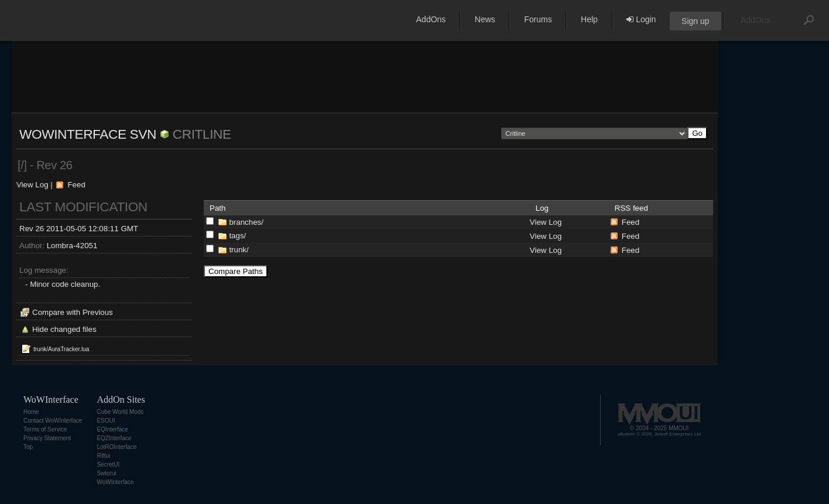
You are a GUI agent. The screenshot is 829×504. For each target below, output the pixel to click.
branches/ (246, 222)
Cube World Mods (120, 412)
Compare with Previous (73, 312)
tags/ (237, 236)
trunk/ (239, 250)
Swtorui (106, 473)
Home (31, 412)
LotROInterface (117, 447)
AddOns (431, 19)
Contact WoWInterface (53, 421)
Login (641, 19)
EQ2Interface (114, 438)
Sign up (695, 21)
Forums (538, 19)
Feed (76, 185)
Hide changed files (64, 329)
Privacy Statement (47, 438)
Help (589, 19)
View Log (32, 185)
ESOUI (106, 421)
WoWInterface (115, 482)
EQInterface (112, 429)
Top (28, 447)
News (485, 19)
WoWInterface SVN (88, 134)
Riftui (103, 456)
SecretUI (108, 464)
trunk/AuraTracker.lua (61, 349)
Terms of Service (45, 429)
